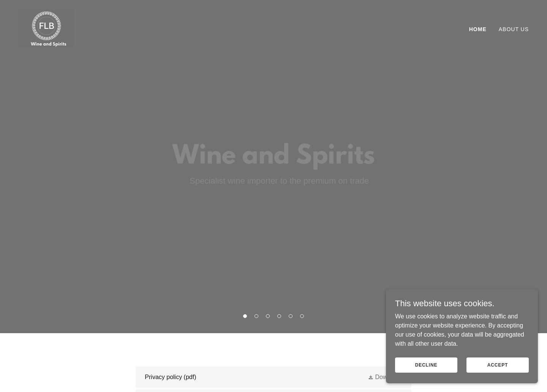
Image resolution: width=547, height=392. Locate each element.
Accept (498, 375)
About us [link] (514, 29)
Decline (426, 375)
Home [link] (478, 29)
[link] (46, 28)
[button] (245, 316)
